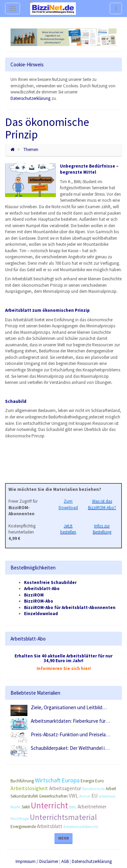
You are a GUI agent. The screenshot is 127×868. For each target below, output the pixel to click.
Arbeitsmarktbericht (81, 827)
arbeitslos (107, 796)
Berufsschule (93, 789)
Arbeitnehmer (92, 807)
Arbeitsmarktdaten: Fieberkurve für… (70, 721)
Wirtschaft (48, 780)
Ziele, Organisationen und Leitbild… (69, 707)
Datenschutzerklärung (30, 98)
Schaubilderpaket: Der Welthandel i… (70, 748)
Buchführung (22, 781)
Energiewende (23, 827)
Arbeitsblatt (50, 826)
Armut (85, 796)
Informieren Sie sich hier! (64, 668)
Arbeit (111, 789)
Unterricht (49, 805)
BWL (73, 807)
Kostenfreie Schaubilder (50, 582)
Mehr (63, 838)
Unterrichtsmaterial (63, 817)
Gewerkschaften (53, 796)
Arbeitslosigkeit (29, 788)
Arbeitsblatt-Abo (42, 589)
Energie (87, 781)
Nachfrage (20, 818)
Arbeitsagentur (65, 788)
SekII (26, 807)
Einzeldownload (41, 614)
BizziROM (34, 595)
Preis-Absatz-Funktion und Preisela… (71, 734)
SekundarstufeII (24, 796)
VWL (73, 796)
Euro (100, 781)
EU (94, 796)
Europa (71, 780)
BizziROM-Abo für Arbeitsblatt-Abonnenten (70, 607)
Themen (31, 149)
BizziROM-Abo (39, 601)
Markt (16, 807)
